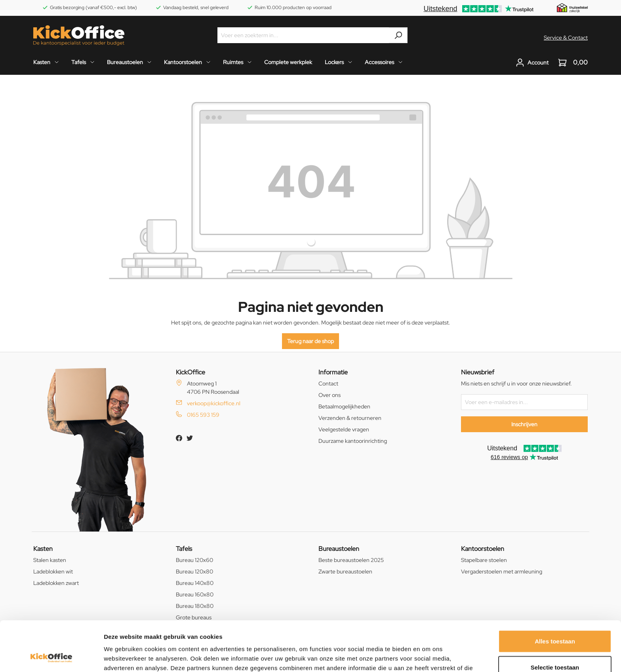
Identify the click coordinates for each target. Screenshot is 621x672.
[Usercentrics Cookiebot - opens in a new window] (51, 657)
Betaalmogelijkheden (344, 406)
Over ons (330, 395)
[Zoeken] (398, 35)
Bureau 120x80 (194, 571)
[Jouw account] (532, 63)
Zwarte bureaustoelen (345, 571)
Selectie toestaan (555, 620)
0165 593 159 (203, 415)
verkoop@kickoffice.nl (214, 403)
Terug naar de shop (310, 341)
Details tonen (428, 656)
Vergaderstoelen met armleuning (502, 571)
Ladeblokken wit (53, 571)
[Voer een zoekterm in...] (303, 35)
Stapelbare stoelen (484, 560)
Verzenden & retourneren (350, 418)
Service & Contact (566, 38)
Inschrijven (524, 424)
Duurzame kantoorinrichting (353, 441)
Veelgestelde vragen (344, 429)
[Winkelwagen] (571, 63)
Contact (328, 383)
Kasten (43, 549)
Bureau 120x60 (194, 560)
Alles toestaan (555, 594)
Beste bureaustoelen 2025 (351, 560)
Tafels (184, 549)
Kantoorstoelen (483, 549)
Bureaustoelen (339, 549)
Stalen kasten (50, 560)
